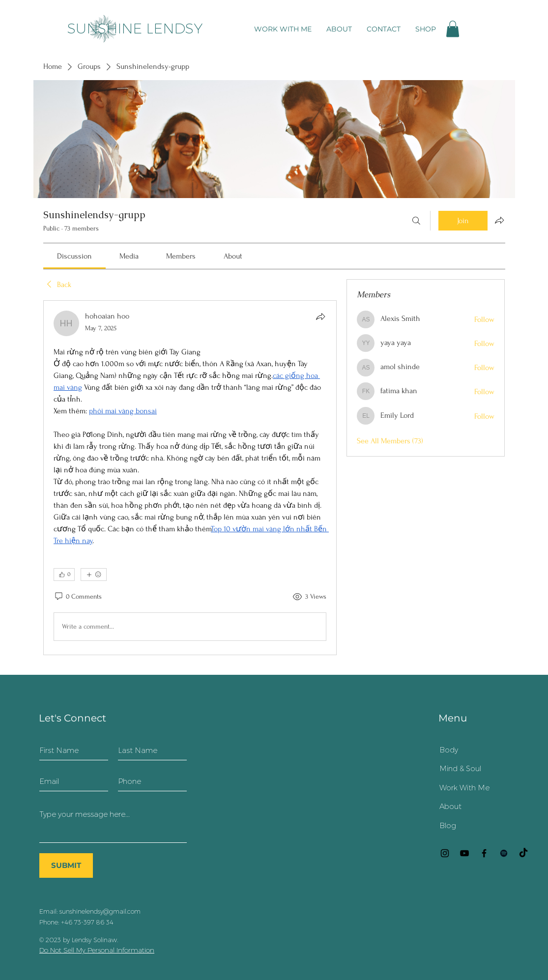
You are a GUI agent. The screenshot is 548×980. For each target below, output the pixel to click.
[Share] (320, 317)
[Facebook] (484, 853)
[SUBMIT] (66, 865)
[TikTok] (523, 853)
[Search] (416, 221)
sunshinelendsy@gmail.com (100, 911)
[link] (74, 256)
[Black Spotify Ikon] (504, 853)
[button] (453, 29)
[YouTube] (464, 853)
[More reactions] (94, 575)
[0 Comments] (78, 597)
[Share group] (499, 220)
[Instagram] (445, 853)
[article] (190, 478)
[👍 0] (64, 575)
